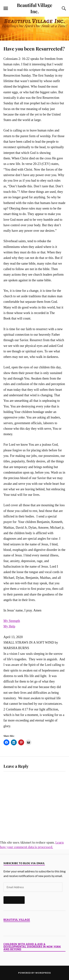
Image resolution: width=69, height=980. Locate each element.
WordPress (43, 973)
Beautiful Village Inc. (35, 8)
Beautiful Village (17, 920)
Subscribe (14, 900)
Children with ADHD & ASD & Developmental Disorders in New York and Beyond (32, 947)
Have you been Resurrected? (34, 48)
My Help (9, 626)
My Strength (12, 621)
